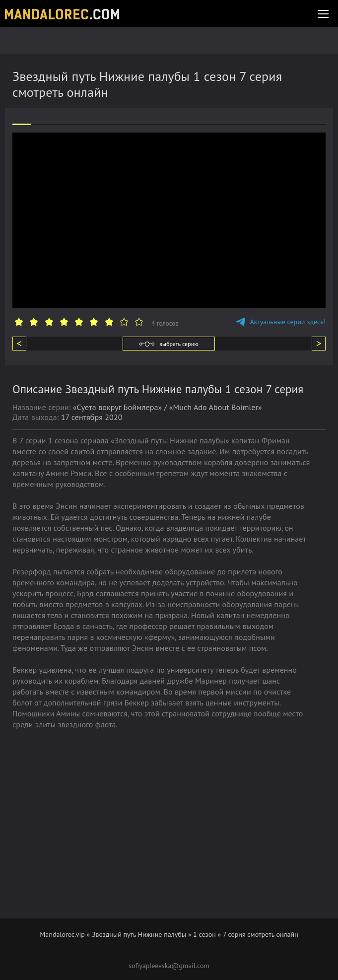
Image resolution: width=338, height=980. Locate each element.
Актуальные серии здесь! (281, 322)
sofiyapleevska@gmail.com (169, 966)
